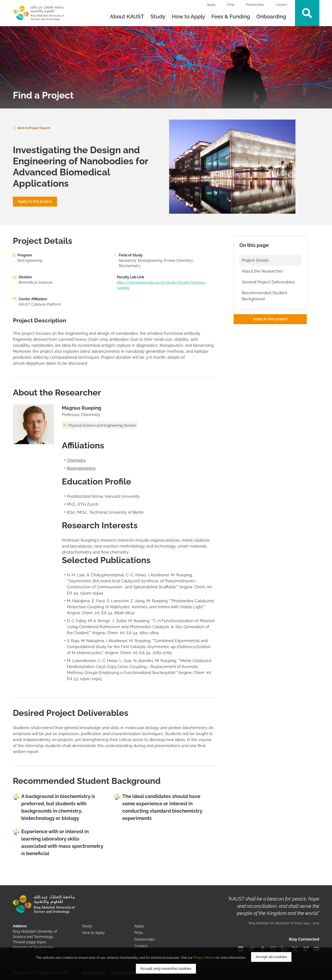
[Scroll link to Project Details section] (270, 260)
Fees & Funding (231, 16)
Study (158, 16)
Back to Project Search (32, 128)
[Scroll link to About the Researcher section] (270, 271)
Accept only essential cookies (166, 969)
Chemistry (76, 460)
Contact (281, 5)
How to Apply (188, 16)
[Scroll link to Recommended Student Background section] (270, 296)
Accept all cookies (271, 957)
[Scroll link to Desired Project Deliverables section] (270, 282)
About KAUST (127, 16)
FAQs (231, 5)
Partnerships (255, 5)
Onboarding (272, 16)
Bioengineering (81, 468)
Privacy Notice (204, 958)
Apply (211, 5)
